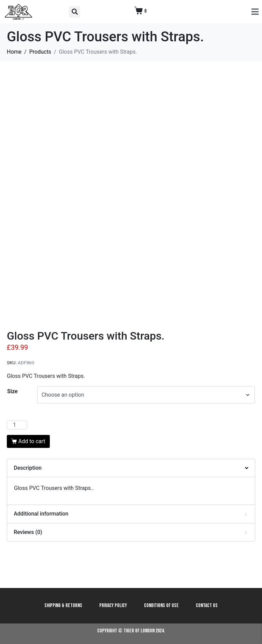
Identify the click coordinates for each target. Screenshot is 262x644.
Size (12, 391)
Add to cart (32, 441)
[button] (75, 12)
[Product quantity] (17, 425)
